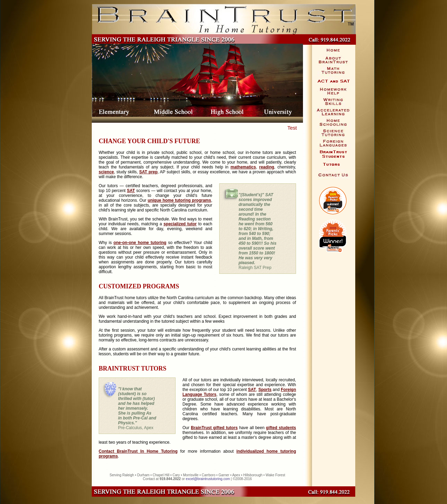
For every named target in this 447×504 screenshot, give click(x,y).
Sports (265, 390)
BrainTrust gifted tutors (214, 428)
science (106, 172)
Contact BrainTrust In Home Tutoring (138, 451)
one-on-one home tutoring (140, 243)
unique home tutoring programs (179, 200)
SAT (131, 191)
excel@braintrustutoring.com (208, 479)
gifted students (281, 428)
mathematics (243, 167)
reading (267, 167)
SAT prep (148, 172)
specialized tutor (180, 224)
